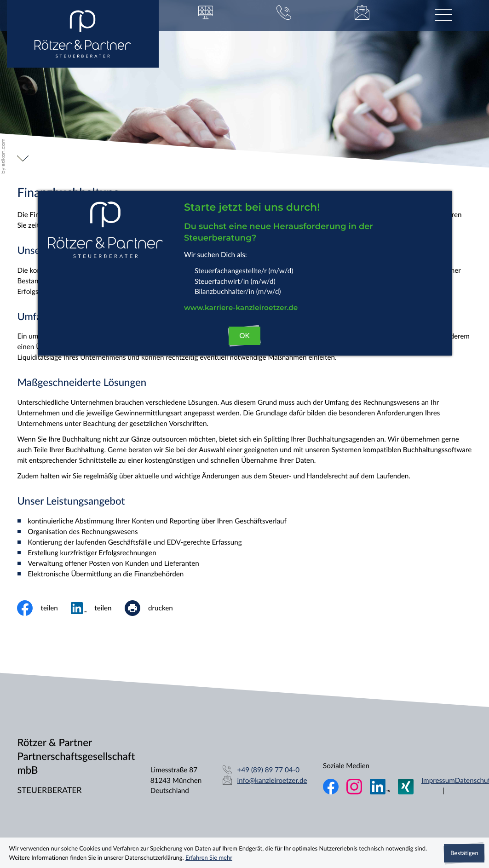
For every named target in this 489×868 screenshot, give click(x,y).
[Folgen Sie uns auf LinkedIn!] (380, 787)
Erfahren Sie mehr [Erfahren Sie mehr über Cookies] (209, 857)
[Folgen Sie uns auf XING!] (406, 787)
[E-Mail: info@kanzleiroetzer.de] (362, 15)
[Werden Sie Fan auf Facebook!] (331, 787)
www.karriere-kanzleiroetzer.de (241, 308)
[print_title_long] (155, 608)
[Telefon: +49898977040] (269, 770)
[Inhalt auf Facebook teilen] (44, 608)
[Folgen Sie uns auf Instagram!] (354, 787)
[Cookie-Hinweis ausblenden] (464, 853)
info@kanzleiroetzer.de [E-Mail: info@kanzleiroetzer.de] (272, 781)
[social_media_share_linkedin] (98, 608)
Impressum (438, 781)
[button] (206, 15)
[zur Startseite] (83, 34)
